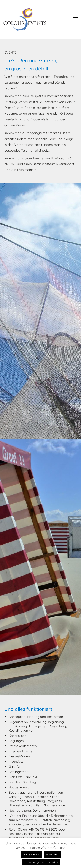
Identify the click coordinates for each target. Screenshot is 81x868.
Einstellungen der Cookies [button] (41, 862)
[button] (75, 19)
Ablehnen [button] (52, 854)
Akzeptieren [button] (32, 854)
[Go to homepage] (25, 19)
